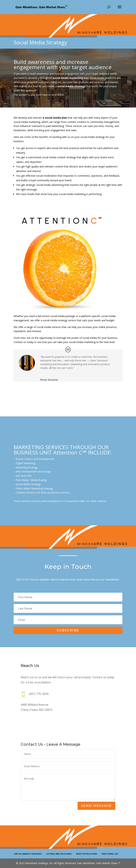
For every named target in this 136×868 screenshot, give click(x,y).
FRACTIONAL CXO (110, 854)
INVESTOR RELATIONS (87, 854)
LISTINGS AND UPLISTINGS (59, 854)
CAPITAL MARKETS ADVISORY (28, 854)
